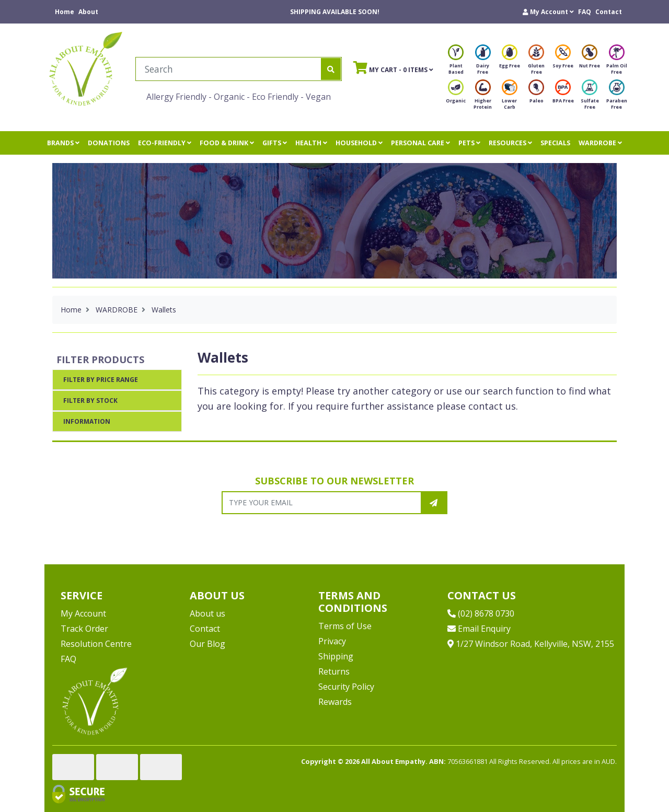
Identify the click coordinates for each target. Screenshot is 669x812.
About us (207, 613)
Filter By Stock (90, 401)
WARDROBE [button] (600, 143)
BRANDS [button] (63, 143)
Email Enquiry (479, 629)
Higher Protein (483, 97)
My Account (83, 613)
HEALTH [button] (311, 143)
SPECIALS (555, 143)
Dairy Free (483, 62)
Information (87, 421)
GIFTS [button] (275, 143)
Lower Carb (510, 97)
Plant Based (456, 62)
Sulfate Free (590, 97)
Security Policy (346, 687)
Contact (609, 12)
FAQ (585, 12)
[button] (548, 12)
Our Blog (207, 644)
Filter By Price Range (101, 380)
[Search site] (331, 69)
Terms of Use (345, 626)
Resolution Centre (96, 644)
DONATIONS (109, 143)
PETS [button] (469, 143)
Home (65, 12)
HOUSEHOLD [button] (359, 143)
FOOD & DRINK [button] (227, 143)
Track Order (84, 629)
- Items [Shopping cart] (393, 67)
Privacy (332, 641)
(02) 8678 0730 (481, 613)
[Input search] (229, 69)
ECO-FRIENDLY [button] (165, 143)
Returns (334, 671)
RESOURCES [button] (510, 143)
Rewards (335, 702)
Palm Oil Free (617, 62)
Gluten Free (536, 62)
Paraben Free (617, 97)
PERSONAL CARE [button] (420, 143)
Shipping (336, 656)
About (88, 12)
